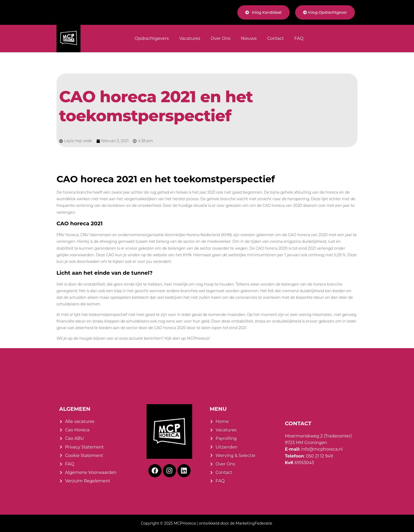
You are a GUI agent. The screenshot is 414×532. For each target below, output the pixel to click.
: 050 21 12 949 (309, 456)
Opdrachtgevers (152, 38)
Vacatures (190, 38)
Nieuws (249, 38)
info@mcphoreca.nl (314, 449)
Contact (276, 38)
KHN (187, 255)
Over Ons (220, 38)
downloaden (88, 262)
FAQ (299, 38)
